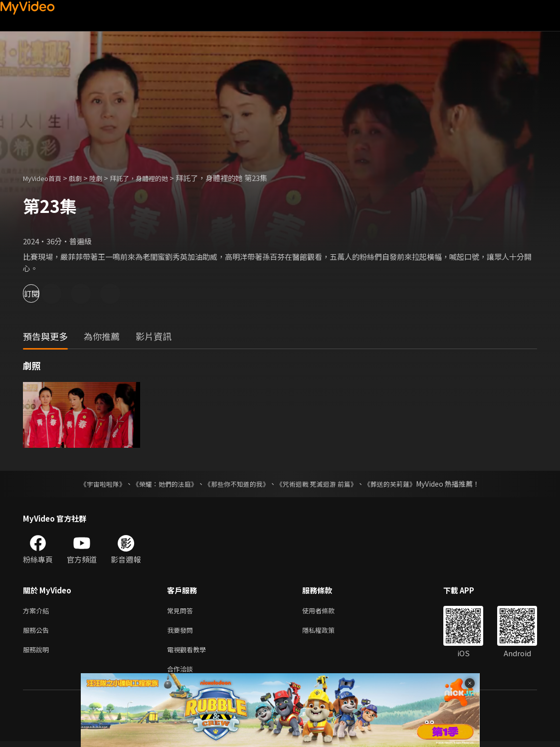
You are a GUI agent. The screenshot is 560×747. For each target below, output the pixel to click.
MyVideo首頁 (46, 178)
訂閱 (43, 293)
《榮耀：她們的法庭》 (160, 484)
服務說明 (38, 653)
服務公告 (38, 632)
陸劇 (106, 178)
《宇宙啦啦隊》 (93, 484)
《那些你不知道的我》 (236, 484)
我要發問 (182, 632)
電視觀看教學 (189, 653)
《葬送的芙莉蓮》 (400, 484)
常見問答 (182, 611)
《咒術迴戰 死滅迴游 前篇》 (322, 484)
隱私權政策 (327, 632)
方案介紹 (38, 611)
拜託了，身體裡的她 (154, 178)
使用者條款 (327, 611)
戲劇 (83, 178)
